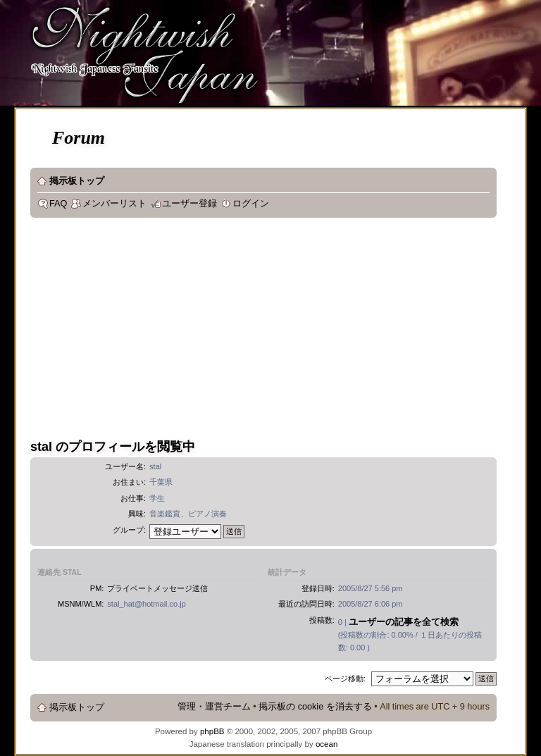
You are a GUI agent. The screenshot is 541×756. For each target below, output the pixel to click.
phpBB (212, 731)
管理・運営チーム (214, 707)
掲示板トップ (77, 181)
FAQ (58, 204)
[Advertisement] (286, 330)
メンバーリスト (114, 204)
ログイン (251, 204)
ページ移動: (345, 678)
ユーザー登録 (189, 204)
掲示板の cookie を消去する (315, 707)
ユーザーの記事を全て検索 (404, 622)
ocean (327, 744)
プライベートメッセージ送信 (157, 588)
